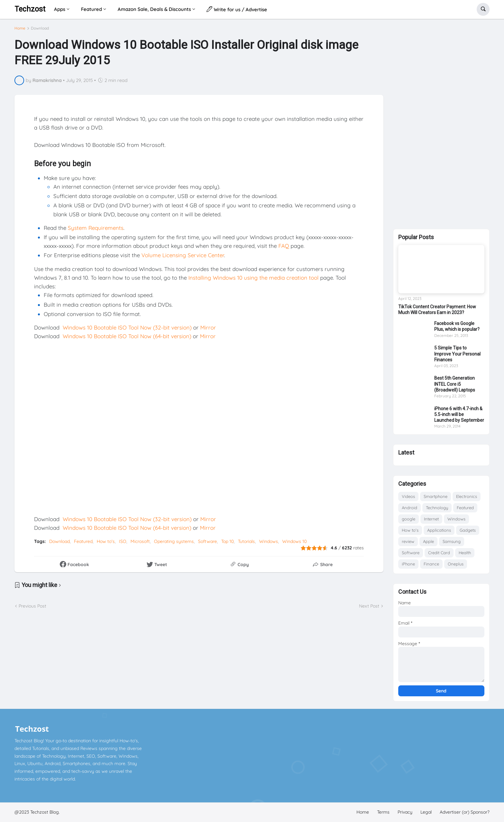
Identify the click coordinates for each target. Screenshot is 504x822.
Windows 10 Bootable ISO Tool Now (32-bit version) (127, 327)
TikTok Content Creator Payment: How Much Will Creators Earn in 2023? (437, 310)
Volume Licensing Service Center (183, 255)
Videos (408, 496)
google (409, 519)
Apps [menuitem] (60, 9)
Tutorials (246, 541)
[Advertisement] (441, 123)
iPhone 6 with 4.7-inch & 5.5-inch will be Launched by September (459, 414)
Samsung (452, 541)
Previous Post (32, 606)
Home (20, 28)
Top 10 (227, 541)
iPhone (408, 564)
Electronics (467, 496)
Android (410, 508)
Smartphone (436, 496)
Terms (383, 812)
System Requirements (96, 228)
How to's (106, 541)
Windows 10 (294, 541)
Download (40, 28)
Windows (269, 541)
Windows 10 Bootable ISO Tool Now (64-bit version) (127, 336)
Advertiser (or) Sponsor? (465, 812)
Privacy (405, 812)
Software (207, 541)
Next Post (369, 606)
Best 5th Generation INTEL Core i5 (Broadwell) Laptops (455, 384)
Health (465, 553)
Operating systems (174, 541)
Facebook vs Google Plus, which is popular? (457, 326)
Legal (426, 812)
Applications (439, 530)
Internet (431, 519)
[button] (483, 9)
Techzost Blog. (45, 812)
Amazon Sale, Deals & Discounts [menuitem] (154, 9)
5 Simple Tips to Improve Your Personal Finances (457, 354)
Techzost (30, 9)
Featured (83, 541)
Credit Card (439, 553)
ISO (123, 541)
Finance (431, 564)
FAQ (284, 246)
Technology (437, 508)
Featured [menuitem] (91, 9)
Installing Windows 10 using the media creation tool (253, 278)
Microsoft (140, 541)
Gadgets (468, 530)
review (408, 541)
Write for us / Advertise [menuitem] (237, 9)
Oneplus (456, 564)
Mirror (208, 327)
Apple (428, 541)
